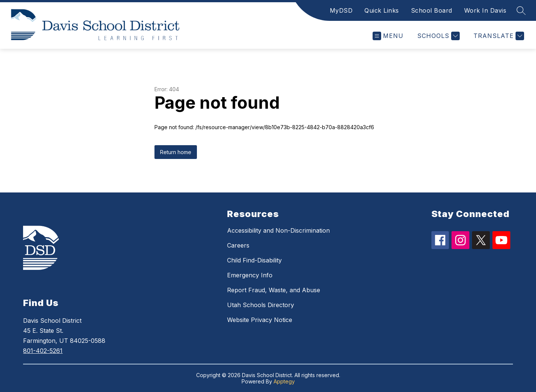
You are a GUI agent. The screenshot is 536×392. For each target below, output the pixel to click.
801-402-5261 (43, 351)
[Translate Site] (498, 36)
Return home (176, 152)
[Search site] (521, 10)
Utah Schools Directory (261, 305)
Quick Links (382, 10)
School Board (432, 10)
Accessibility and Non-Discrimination (278, 230)
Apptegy (284, 381)
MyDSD (341, 10)
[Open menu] (388, 36)
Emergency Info (250, 275)
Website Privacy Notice (260, 320)
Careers (238, 245)
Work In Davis (485, 10)
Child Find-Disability (254, 260)
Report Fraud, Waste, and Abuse (274, 290)
